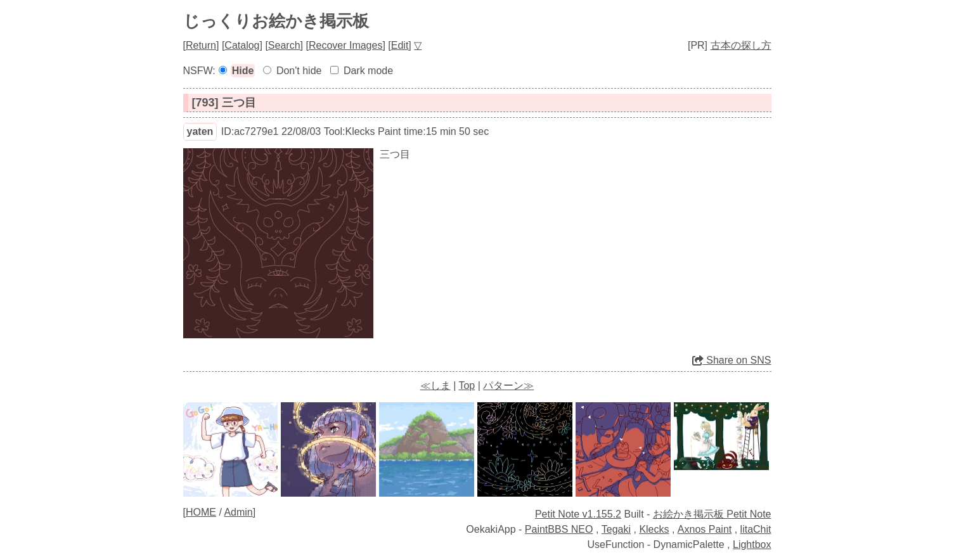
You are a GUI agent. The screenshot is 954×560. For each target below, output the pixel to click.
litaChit (756, 529)
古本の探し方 (741, 45)
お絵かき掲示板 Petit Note (712, 514)
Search (284, 45)
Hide (243, 71)
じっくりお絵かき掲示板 (276, 21)
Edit (400, 45)
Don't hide (299, 71)
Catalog (242, 45)
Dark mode (368, 71)
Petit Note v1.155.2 (578, 514)
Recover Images (346, 45)
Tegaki (616, 529)
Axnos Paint (705, 529)
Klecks (654, 529)
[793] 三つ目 (224, 103)
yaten (200, 131)
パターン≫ (508, 385)
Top (467, 385)
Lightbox (752, 544)
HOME (201, 512)
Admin (238, 512)
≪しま (435, 385)
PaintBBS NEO (559, 529)
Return (201, 45)
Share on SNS (732, 360)
